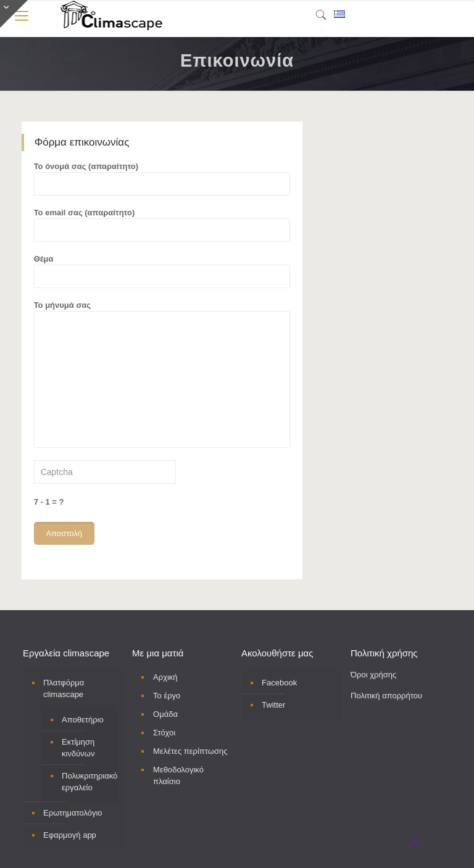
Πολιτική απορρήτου (386, 696)
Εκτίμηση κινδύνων (78, 748)
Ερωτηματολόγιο (73, 813)
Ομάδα (165, 714)
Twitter (273, 705)
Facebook (279, 683)
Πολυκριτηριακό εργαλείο (86, 782)
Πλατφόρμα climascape (64, 688)
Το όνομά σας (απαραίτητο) (162, 179)
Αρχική (165, 677)
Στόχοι (164, 733)
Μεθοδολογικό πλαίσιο (178, 775)
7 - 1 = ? (49, 502)
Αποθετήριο (83, 720)
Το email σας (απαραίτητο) (162, 225)
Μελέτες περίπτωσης (190, 751)
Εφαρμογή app (70, 835)
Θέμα (162, 271)
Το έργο (167, 696)
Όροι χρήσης (373, 675)
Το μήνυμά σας (162, 374)
